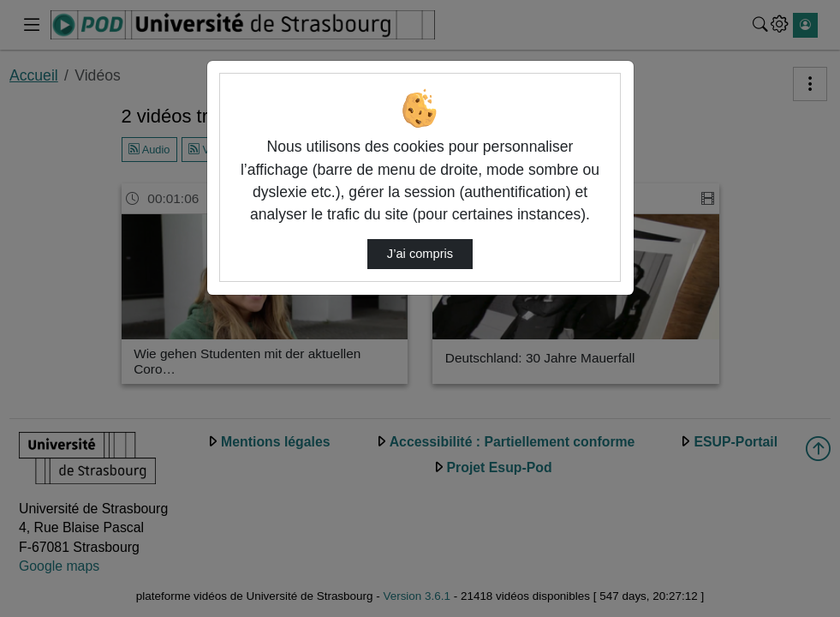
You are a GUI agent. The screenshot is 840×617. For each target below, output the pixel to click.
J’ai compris (420, 254)
